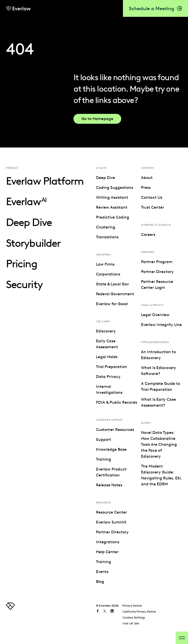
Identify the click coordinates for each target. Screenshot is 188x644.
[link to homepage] (10, 608)
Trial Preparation (112, 367)
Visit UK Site (131, 623)
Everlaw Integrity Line (161, 325)
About (147, 178)
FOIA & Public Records (117, 402)
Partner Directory (112, 532)
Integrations (108, 542)
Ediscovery (106, 331)
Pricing (22, 264)
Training (104, 459)
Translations (107, 237)
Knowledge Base (111, 449)
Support (104, 439)
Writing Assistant (112, 197)
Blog (100, 582)
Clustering (106, 227)
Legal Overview (155, 315)
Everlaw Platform (45, 181)
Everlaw (26, 201)
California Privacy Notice (139, 611)
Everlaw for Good (112, 304)
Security (24, 284)
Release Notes (109, 485)
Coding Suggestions (115, 187)
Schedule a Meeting (155, 8)
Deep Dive (29, 222)
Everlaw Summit (111, 522)
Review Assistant (112, 207)
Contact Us (152, 197)
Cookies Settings (134, 617)
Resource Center (111, 512)
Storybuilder (33, 243)
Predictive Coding (113, 217)
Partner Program (157, 262)
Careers (148, 235)
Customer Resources (115, 430)
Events (102, 572)
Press (146, 187)
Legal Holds (107, 357)
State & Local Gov (112, 284)
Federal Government (115, 294)
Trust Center (153, 207)
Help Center (107, 552)
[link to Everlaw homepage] (18, 8)
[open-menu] (182, 638)
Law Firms (105, 264)
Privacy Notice (132, 606)
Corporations (108, 274)
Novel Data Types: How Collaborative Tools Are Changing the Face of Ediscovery (159, 444)
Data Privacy (108, 377)
